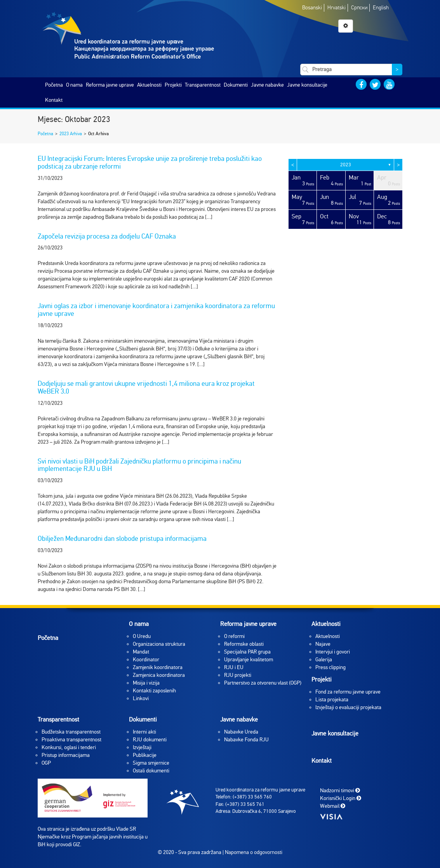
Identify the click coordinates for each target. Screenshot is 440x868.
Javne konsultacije (307, 85)
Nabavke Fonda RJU (246, 740)
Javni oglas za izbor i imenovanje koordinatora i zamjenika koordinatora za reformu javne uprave (156, 310)
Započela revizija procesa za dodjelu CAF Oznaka (107, 236)
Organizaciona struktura (159, 644)
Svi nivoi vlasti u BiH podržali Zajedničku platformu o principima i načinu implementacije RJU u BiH (139, 465)
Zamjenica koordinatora (159, 675)
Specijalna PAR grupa (247, 652)
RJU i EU (234, 667)
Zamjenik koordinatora (158, 667)
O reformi (234, 636)
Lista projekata (332, 700)
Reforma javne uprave (110, 85)
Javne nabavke (267, 85)
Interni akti (144, 732)
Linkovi (141, 698)
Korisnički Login (341, 798)
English (381, 8)
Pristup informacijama (66, 755)
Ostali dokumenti (151, 771)
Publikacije (145, 755)
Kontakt (54, 100)
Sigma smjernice (151, 763)
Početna (54, 85)
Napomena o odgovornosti (254, 852)
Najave (323, 644)
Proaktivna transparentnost (71, 740)
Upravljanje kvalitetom (249, 660)
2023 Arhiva (71, 134)
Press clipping (330, 667)
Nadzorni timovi (340, 790)
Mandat (141, 652)
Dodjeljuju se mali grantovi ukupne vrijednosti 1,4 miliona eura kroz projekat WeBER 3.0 (146, 387)
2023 (346, 165)
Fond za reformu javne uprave (348, 692)
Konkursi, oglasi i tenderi (69, 747)
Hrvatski (337, 8)
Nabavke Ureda (241, 732)
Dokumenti (236, 85)
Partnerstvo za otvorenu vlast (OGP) (263, 683)
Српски (359, 8)
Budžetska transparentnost (71, 732)
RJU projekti (238, 675)
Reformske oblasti (244, 644)
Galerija (324, 660)
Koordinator (146, 660)
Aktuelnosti (149, 85)
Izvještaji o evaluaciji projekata (348, 707)
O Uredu (142, 636)
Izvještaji (142, 747)
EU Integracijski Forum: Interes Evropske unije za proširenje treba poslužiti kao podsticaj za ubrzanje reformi (150, 162)
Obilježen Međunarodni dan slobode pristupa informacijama (122, 539)
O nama (74, 85)
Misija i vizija (146, 683)
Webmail (333, 806)
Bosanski (312, 8)
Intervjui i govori (333, 652)
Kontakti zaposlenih (154, 691)
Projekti (173, 85)
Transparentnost (203, 85)
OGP (46, 763)
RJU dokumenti (150, 740)
